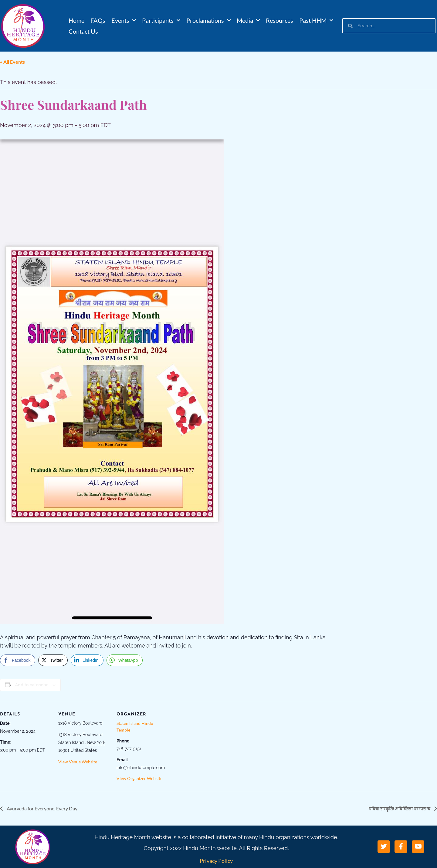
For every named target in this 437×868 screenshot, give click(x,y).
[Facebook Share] (18, 660)
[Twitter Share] (53, 660)
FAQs (98, 20)
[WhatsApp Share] (125, 660)
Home (76, 20)
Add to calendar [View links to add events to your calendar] (31, 685)
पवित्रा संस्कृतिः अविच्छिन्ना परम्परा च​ (400, 808)
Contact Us (83, 31)
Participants (161, 20)
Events (124, 20)
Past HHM (316, 20)
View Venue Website (78, 762)
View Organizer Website (139, 778)
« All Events (12, 62)
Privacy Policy (216, 861)
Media (248, 20)
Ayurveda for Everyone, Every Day (42, 808)
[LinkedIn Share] (87, 660)
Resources (279, 20)
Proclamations (208, 20)
